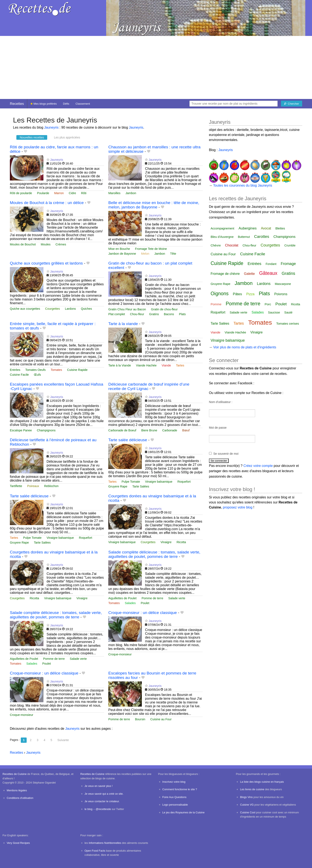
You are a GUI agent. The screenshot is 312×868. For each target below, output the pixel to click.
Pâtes (237, 294)
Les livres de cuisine (252, 789)
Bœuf (186, 430)
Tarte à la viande (123, 324)
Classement (83, 104)
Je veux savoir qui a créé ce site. (104, 794)
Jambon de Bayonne (122, 254)
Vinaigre (166, 542)
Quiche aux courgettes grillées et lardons (46, 263)
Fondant (271, 264)
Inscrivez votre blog (174, 782)
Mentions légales (17, 790)
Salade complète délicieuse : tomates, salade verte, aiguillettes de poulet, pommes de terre (154, 554)
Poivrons (281, 294)
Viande (166, 365)
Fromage (288, 264)
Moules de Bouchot (23, 244)
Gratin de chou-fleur (164, 309)
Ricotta (181, 542)
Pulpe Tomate (131, 482)
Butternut (244, 237)
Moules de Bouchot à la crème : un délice (47, 203)
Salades (130, 603)
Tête (173, 254)
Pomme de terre (152, 598)
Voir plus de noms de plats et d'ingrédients (245, 347)
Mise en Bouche (119, 249)
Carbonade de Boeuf (122, 430)
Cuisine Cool (248, 812)
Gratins (154, 314)
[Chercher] (292, 104)
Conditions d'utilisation (20, 798)
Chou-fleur (137, 314)
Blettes (280, 228)
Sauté (288, 312)
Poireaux (33, 486)
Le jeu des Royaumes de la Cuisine (183, 812)
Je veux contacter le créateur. (102, 801)
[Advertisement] (156, 67)
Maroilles (114, 193)
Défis (66, 104)
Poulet (145, 603)
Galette (249, 274)
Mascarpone (283, 284)
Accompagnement (223, 228)
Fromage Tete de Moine (151, 249)
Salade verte (177, 598)
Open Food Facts (95, 851)
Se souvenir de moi (226, 454)
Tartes (180, 365)
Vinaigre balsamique (159, 482)
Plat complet (117, 314)
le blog (89, 809)
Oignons (220, 294)
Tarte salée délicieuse (128, 440)
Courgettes (52, 309)
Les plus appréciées (67, 137)
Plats (182, 314)
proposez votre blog (238, 507)
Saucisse (274, 312)
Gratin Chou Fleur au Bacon (127, 309)
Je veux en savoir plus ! (99, 786)
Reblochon (51, 486)
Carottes (262, 236)
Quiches (86, 309)
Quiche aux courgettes (25, 309)
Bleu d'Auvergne (222, 237)
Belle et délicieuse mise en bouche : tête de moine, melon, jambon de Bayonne (154, 205)
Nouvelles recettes (32, 137)
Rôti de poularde (21, 193)
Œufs (37, 375)
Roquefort (184, 482)
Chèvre (216, 245)
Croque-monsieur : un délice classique (142, 613)
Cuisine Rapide (77, 370)
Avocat (266, 228)
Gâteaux (268, 273)
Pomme (216, 304)
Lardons (70, 309)
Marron (59, 193)
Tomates (56, 370)
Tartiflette (16, 486)
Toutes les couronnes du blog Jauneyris (243, 185)
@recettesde (103, 809)
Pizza (250, 294)
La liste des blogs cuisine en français (262, 782)
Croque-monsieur (120, 654)
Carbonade (170, 430)
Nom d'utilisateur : (221, 402)
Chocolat (232, 245)
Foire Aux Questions (174, 797)
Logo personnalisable (175, 805)
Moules (46, 244)
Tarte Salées (141, 486)
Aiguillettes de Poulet (122, 598)
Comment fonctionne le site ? (180, 789)
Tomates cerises (287, 323)
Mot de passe (218, 428)
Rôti (84, 193)
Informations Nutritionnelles (105, 843)
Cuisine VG (247, 805)
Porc (268, 304)
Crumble (290, 245)
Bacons (169, 314)
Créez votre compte (258, 466)
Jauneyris (51, 127)
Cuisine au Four (161, 719)
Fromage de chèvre (225, 274)
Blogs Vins (246, 797)
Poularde (43, 193)
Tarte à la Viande (120, 365)
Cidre (72, 193)
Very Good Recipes (18, 843)
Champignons (46, 430)
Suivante (63, 740)
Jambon (131, 193)
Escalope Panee (21, 430)
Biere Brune (149, 430)
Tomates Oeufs (36, 370)
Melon (145, 254)
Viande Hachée (146, 365)
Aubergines (248, 228)
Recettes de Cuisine (15, 774)
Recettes (17, 104)
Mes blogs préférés (44, 104)
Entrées (15, 370)
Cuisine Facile (19, 375)
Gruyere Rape (118, 486)
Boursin (140, 719)
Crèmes (61, 244)
